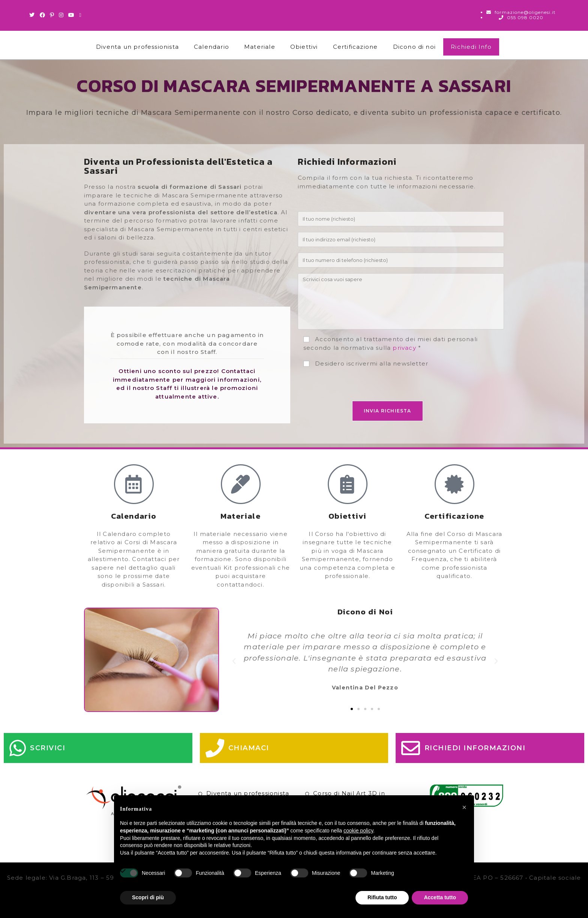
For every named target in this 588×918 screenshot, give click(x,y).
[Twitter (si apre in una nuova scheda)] (33, 15)
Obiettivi (304, 47)
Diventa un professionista (137, 47)
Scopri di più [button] (148, 897)
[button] (234, 661)
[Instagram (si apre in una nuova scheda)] (61, 15)
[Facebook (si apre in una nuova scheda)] (43, 15)
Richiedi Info (471, 47)
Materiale (260, 47)
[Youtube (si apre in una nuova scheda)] (71, 15)
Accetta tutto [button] (440, 897)
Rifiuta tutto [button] (382, 897)
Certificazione (355, 47)
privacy (404, 348)
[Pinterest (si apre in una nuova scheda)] (52, 15)
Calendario (211, 47)
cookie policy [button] (358, 831)
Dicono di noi (415, 47)
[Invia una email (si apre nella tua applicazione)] (80, 15)
